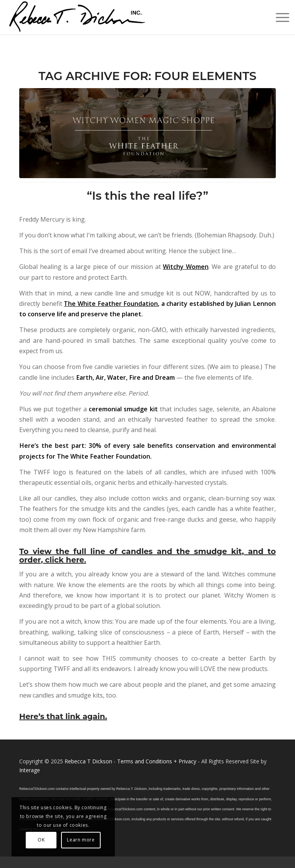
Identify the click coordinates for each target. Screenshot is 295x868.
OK (41, 840)
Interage (30, 770)
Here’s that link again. (63, 716)
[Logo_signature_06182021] (78, 17)
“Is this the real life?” (147, 196)
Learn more (81, 840)
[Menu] (279, 17)
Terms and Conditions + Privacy (157, 761)
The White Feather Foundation (111, 304)
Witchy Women (186, 267)
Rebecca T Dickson (88, 761)
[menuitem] (279, 17)
